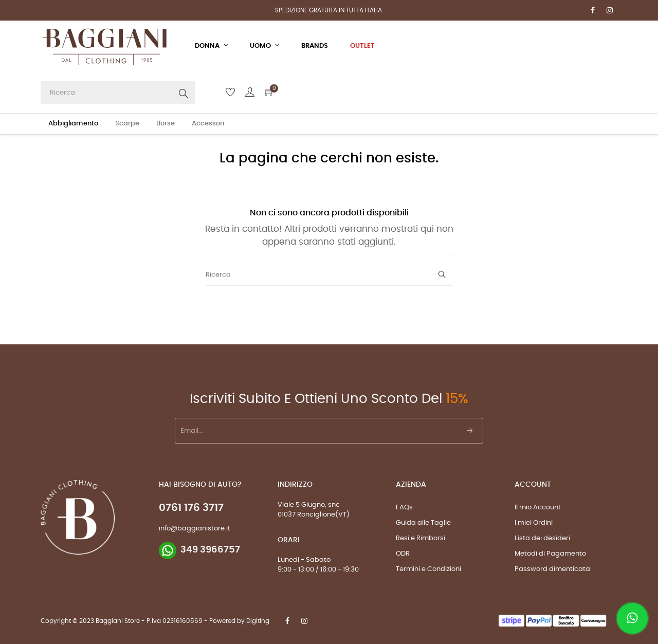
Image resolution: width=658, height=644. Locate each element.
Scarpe (127, 124)
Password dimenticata (552, 569)
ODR (403, 554)
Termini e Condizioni (428, 569)
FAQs (404, 508)
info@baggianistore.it (195, 529)
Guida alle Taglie (423, 523)
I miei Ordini (534, 523)
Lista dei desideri (542, 538)
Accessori (208, 124)
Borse (166, 124)
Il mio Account (538, 508)
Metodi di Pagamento (550, 554)
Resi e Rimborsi (421, 538)
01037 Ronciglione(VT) (314, 515)
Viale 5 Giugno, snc (309, 505)
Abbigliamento (73, 124)
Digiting (258, 621)
